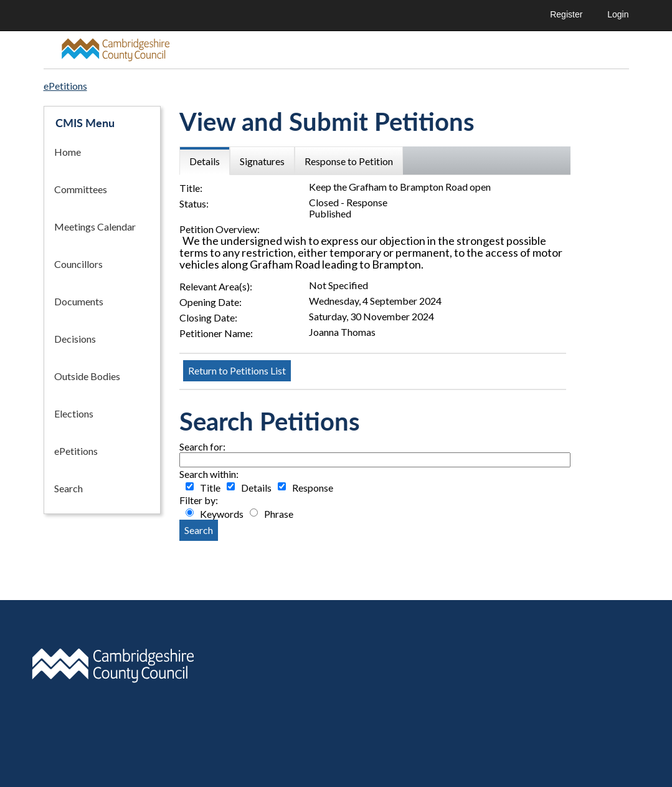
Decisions (75, 339)
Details (256, 488)
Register (566, 14)
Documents (79, 301)
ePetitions (76, 451)
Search (69, 488)
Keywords (222, 514)
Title (210, 488)
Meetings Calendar (95, 227)
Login (618, 14)
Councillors (78, 264)
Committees (81, 189)
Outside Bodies (87, 376)
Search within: (209, 474)
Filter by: (199, 500)
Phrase (279, 514)
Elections (74, 413)
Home (68, 152)
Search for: (202, 447)
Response (313, 488)
